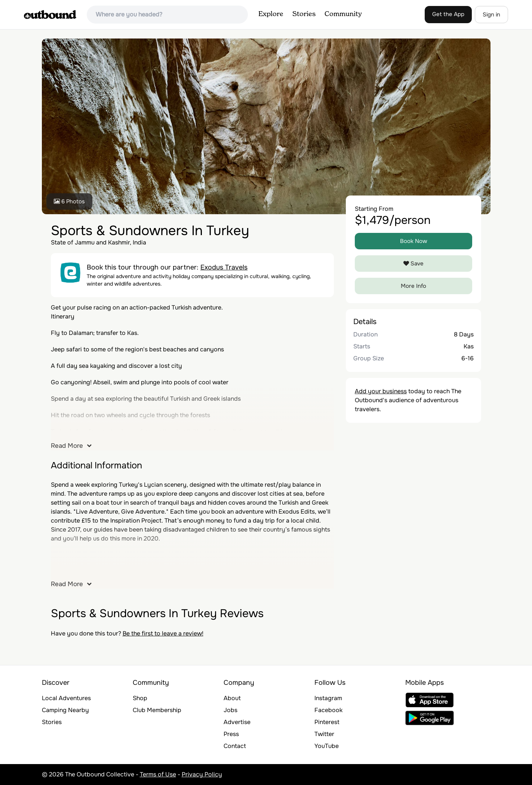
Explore (271, 14)
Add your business (381, 391)
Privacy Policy (202, 774)
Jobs (230, 710)
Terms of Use (158, 774)
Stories (304, 14)
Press (231, 734)
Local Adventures (66, 698)
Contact (235, 746)
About (232, 698)
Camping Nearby (65, 710)
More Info (413, 286)
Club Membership (157, 710)
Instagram (328, 698)
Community (343, 14)
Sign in (491, 15)
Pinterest (327, 722)
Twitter (324, 734)
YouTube (327, 746)
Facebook (328, 710)
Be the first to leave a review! (163, 633)
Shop (140, 698)
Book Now (414, 241)
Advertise (237, 722)
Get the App (448, 14)
